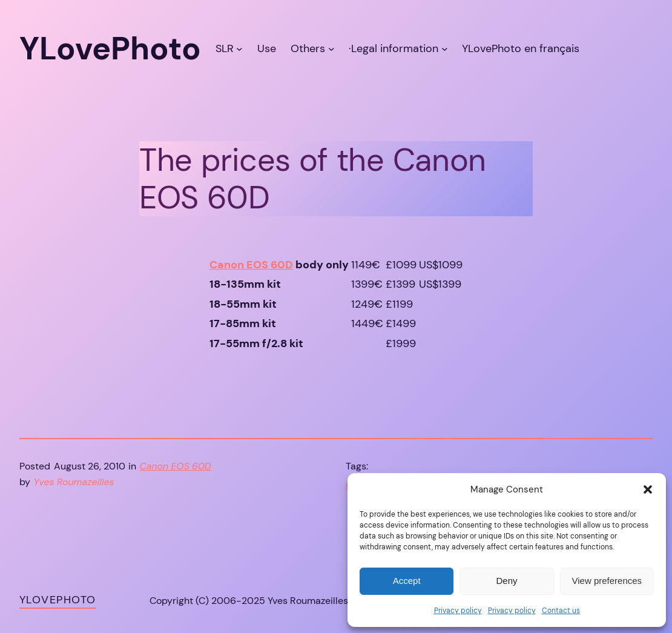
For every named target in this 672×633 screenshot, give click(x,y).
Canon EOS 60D (251, 265)
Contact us (561, 611)
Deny (506, 581)
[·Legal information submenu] (445, 49)
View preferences (607, 581)
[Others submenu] (331, 49)
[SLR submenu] (239, 49)
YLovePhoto (58, 600)
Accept (407, 581)
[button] (648, 489)
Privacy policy (458, 611)
